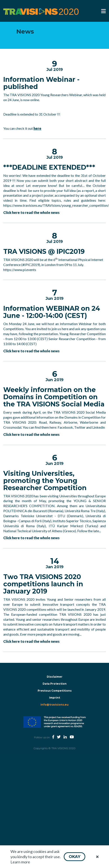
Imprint (55, 698)
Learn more (20, 862)
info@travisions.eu (54, 705)
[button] (75, 857)
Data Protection (55, 684)
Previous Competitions (55, 691)
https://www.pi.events (20, 270)
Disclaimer (55, 677)
